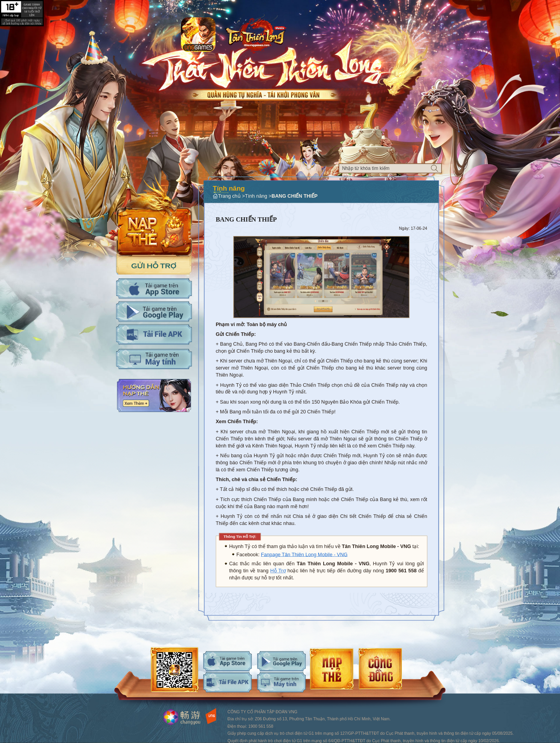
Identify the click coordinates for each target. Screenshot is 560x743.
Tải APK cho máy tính (154, 335)
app (198, 35)
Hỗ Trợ (278, 571)
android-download (281, 661)
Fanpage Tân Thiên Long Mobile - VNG (304, 554)
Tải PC (154, 359)
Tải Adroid (154, 311)
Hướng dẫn (154, 396)
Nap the (154, 215)
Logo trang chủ (256, 34)
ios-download (227, 661)
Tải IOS (154, 288)
